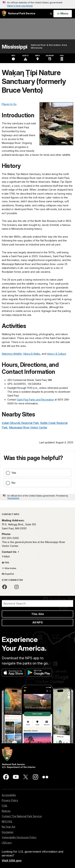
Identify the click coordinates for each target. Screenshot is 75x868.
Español (8, 574)
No (13, 483)
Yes (14, 473)
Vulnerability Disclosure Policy (19, 837)
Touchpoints (13, 498)
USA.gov (7, 843)
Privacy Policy (10, 800)
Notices (6, 811)
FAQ (5, 562)
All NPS (37, 622)
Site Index (9, 568)
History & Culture (56, 354)
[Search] (37, 603)
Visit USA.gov (12, 860)
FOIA (4, 806)
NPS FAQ (7, 821)
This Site (38, 614)
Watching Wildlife (12, 354)
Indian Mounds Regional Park (20, 423)
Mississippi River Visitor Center (28, 427)
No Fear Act (9, 827)
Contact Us (9, 552)
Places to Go (9, 104)
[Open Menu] (63, 14)
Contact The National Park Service (22, 816)
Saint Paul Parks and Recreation (35, 400)
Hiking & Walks (32, 354)
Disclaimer (8, 832)
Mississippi (15, 47)
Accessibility (9, 795)
